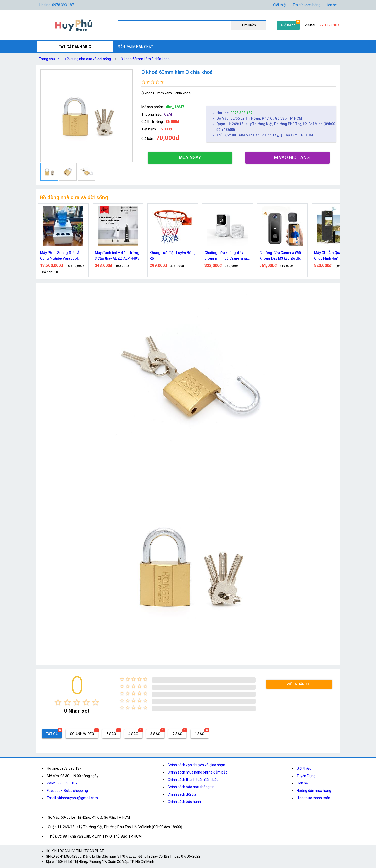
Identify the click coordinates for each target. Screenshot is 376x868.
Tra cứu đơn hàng (306, 5)
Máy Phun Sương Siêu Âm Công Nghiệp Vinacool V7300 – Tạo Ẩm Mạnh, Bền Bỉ (63, 256)
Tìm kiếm (249, 25)
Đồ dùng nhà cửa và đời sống (88, 59)
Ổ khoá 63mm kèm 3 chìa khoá (145, 59)
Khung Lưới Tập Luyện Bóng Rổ (173, 256)
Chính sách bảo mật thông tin (191, 787)
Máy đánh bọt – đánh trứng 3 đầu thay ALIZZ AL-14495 (117, 256)
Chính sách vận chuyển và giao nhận (196, 765)
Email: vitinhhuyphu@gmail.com (72, 798)
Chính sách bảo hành (184, 802)
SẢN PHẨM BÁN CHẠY (136, 47)
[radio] (58, 702)
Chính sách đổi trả (182, 794)
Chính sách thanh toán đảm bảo (193, 780)
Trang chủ (50, 59)
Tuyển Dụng (306, 776)
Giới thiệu (280, 5)
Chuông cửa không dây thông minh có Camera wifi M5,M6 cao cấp (227, 256)
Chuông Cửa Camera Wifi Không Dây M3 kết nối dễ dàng (280, 256)
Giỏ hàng (288, 25)
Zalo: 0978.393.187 (62, 783)
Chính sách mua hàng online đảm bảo (198, 772)
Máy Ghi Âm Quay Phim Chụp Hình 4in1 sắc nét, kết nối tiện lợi (336, 256)
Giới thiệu (304, 768)
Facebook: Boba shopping (67, 791)
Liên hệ (331, 5)
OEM (168, 114)
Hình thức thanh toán (313, 798)
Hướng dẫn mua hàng (314, 791)
